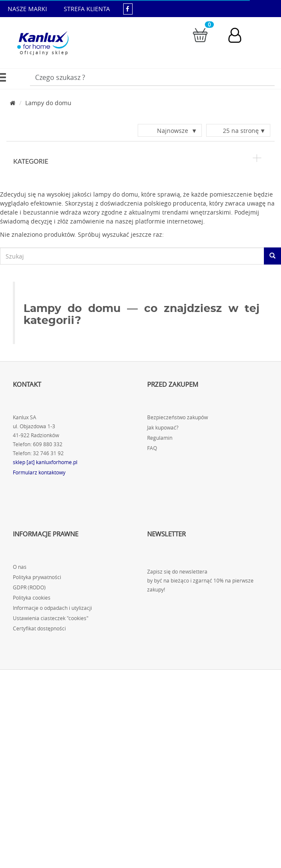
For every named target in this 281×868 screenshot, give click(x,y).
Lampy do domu (48, 103)
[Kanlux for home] (43, 41)
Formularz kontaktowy (39, 473)
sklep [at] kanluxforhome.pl (45, 463)
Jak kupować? (163, 428)
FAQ (152, 449)
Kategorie (137, 161)
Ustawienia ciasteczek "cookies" (51, 619)
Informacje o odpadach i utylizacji (52, 608)
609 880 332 (48, 445)
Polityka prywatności (37, 578)
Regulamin (160, 438)
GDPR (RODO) (29, 588)
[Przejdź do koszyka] (200, 34)
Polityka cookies (32, 598)
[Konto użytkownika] (239, 35)
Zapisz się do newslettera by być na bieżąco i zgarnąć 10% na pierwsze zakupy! (200, 581)
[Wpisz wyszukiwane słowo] (152, 77)
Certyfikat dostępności (39, 629)
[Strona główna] (13, 103)
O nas (20, 567)
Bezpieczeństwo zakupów (177, 418)
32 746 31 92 (48, 454)
